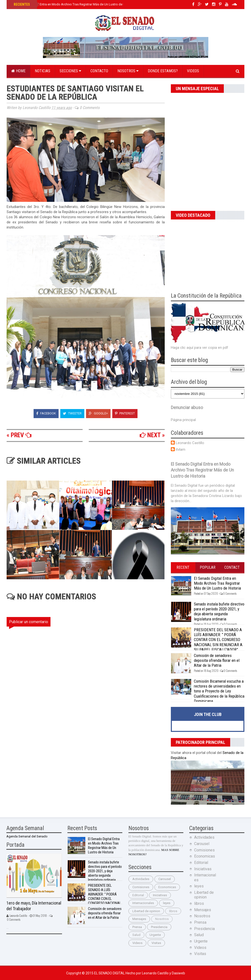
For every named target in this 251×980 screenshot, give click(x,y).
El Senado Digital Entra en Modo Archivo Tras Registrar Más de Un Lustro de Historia (73, 4)
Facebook (46, 413)
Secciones (70, 71)
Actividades (141, 879)
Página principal (183, 420)
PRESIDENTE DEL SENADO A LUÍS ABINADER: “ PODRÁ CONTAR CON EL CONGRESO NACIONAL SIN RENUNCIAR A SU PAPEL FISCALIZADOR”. (218, 640)
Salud (136, 935)
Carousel (165, 879)
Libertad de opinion (146, 911)
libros (173, 911)
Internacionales (143, 903)
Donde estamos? (163, 71)
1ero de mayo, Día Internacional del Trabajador (34, 906)
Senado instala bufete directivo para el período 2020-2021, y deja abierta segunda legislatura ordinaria (219, 611)
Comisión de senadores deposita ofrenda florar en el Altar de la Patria (217, 660)
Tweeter (72, 413)
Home (18, 71)
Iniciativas (160, 895)
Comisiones (141, 887)
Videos (193, 71)
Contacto (99, 71)
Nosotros (128, 71)
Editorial (138, 895)
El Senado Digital (110, 973)
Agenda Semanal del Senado (27, 836)
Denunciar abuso (187, 408)
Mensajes (139, 919)
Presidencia (159, 927)
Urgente (155, 935)
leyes (167, 903)
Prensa (137, 927)
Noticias (43, 71)
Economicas (167, 887)
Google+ (98, 413)
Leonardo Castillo (190, 443)
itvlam (181, 449)
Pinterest (125, 413)
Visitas (156, 943)
